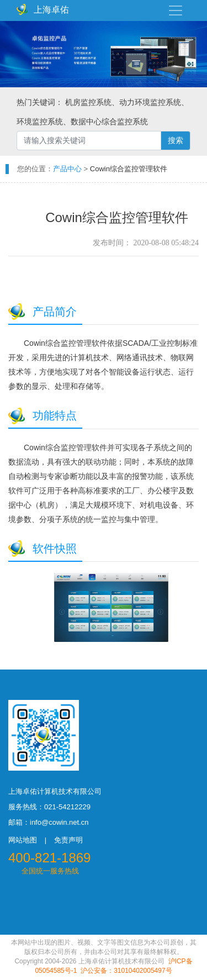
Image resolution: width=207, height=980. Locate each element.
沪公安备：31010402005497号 (126, 971)
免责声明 (68, 840)
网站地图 (23, 840)
